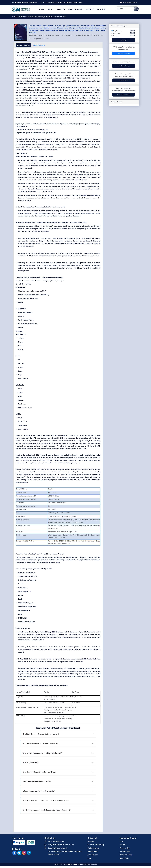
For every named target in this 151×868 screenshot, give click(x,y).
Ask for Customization (124, 95)
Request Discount (124, 80)
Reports (61, 9)
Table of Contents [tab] (39, 45)
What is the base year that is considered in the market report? (46, 801)
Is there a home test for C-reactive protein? (39, 791)
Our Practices (75, 9)
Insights (90, 9)
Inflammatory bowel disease (90, 195)
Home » (15, 17)
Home (42, 9)
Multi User (117, 33)
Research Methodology (96, 845)
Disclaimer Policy (126, 855)
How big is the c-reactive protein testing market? (41, 734)
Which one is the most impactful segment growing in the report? (47, 810)
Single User (117, 31)
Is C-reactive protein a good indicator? (37, 781)
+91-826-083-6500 (57, 841)
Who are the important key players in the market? (41, 743)
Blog (89, 858)
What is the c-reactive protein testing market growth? (42, 753)
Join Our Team (93, 851)
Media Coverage (93, 848)
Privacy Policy (125, 851)
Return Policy (125, 858)
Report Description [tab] (23, 45)
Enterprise (117, 36)
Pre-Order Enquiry (124, 66)
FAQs (122, 841)
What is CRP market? (30, 762)
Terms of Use (125, 848)
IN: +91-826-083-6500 (129, 3)
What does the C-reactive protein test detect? (39, 772)
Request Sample (124, 53)
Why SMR (91, 841)
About (51, 9)
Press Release (93, 855)
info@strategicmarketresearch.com (61, 845)
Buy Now (124, 40)
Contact (101, 9)
